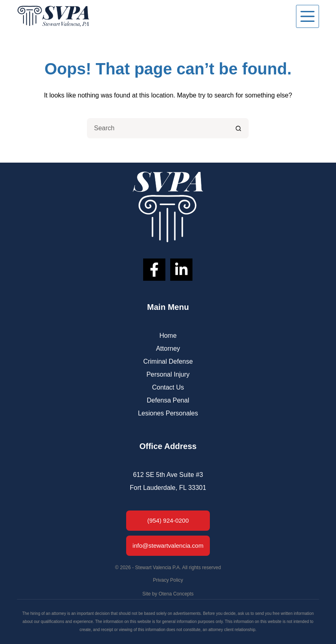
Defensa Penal (168, 400)
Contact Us (168, 387)
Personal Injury (168, 374)
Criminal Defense (168, 361)
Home (168, 336)
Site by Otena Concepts (168, 594)
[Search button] (239, 128)
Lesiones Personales (168, 413)
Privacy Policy (168, 580)
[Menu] (307, 16)
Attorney (168, 348)
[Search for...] (158, 128)
